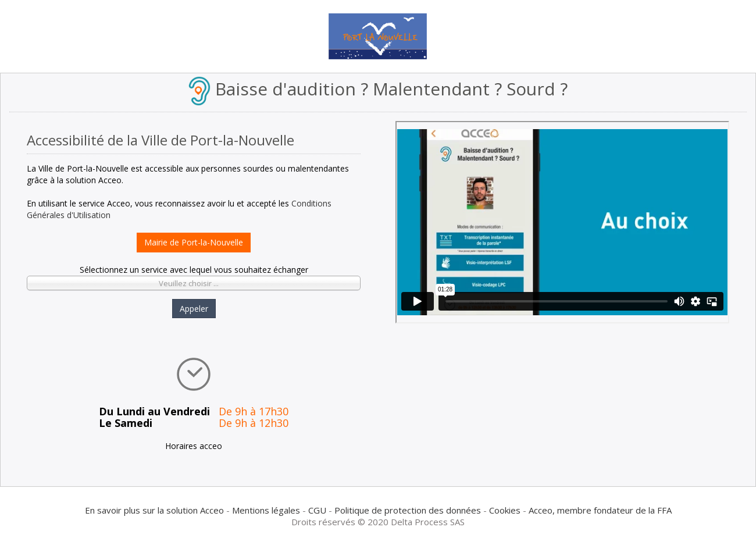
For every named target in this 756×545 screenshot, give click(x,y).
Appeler (194, 309)
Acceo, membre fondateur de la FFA (600, 510)
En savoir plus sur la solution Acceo (154, 510)
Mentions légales (266, 510)
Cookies (505, 510)
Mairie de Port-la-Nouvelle (194, 242)
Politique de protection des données (408, 510)
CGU (317, 510)
